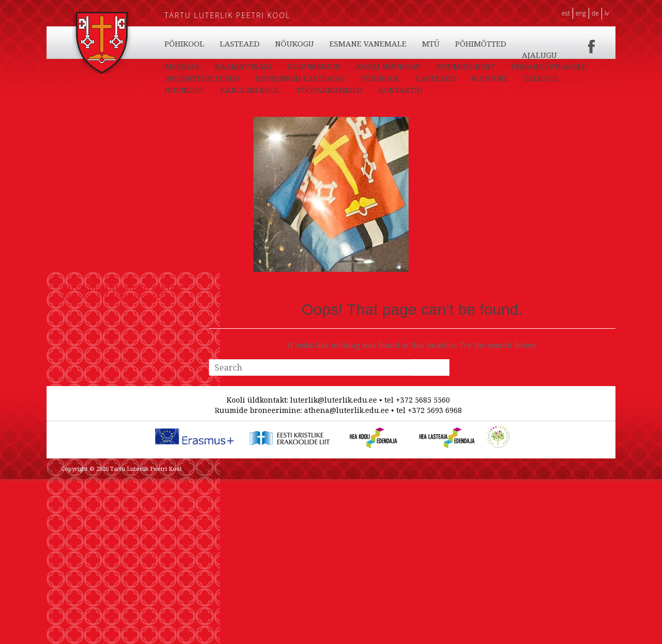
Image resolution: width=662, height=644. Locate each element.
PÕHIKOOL (184, 43)
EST (566, 13)
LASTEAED (240, 43)
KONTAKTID (187, 66)
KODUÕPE (294, 43)
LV (607, 13)
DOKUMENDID (365, 78)
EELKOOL (345, 43)
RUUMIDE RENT (517, 78)
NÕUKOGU (355, 66)
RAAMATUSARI (294, 78)
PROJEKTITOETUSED (293, 90)
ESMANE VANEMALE (428, 66)
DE (595, 13)
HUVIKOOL (399, 43)
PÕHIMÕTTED (541, 66)
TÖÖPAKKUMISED (544, 55)
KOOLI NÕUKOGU (439, 78)
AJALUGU (182, 78)
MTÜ (491, 66)
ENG (581, 13)
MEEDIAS (232, 78)
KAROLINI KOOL (465, 43)
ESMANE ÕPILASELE (202, 90)
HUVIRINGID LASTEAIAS (391, 90)
